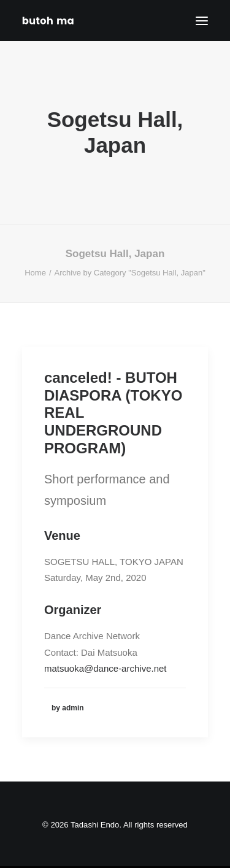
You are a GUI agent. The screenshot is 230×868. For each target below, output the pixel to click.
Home (35, 273)
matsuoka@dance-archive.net (105, 668)
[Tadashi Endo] (49, 21)
